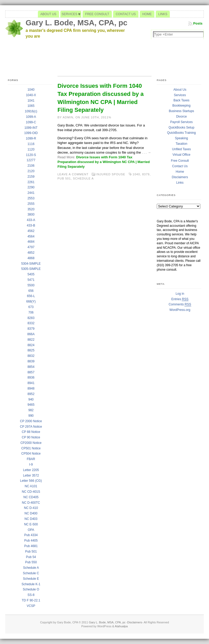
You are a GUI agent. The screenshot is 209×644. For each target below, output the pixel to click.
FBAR (31, 459)
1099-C (31, 122)
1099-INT (31, 128)
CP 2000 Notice (31, 421)
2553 (31, 198)
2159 (31, 177)
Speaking (181, 138)
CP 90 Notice (31, 437)
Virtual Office (181, 155)
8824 (31, 345)
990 (31, 416)
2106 (31, 166)
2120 (31, 171)
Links (180, 183)
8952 (31, 394)
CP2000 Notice (31, 443)
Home (180, 172)
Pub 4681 (31, 546)
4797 (31, 247)
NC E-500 (31, 524)
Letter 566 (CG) (31, 481)
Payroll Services (181, 122)
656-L (31, 296)
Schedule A (31, 568)
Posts (198, 23)
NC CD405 (31, 497)
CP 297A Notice (31, 427)
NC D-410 (31, 508)
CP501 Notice (31, 448)
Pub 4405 (31, 541)
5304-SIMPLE (31, 264)
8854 (31, 367)
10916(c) (31, 111)
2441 (31, 193)
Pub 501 (31, 552)
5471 (31, 280)
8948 (31, 388)
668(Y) (31, 301)
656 (31, 291)
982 (31, 410)
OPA (31, 530)
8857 (31, 372)
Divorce (181, 117)
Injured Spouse (111, 174)
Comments (180, 304)
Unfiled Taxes (182, 149)
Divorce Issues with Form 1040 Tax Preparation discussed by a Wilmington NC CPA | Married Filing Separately (104, 162)
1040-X (31, 95)
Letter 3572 (31, 475)
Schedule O (31, 589)
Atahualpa (121, 626)
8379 (31, 329)
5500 (31, 285)
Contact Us (180, 166)
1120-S (31, 155)
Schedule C (31, 573)
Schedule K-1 (31, 584)
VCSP (31, 606)
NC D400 (31, 513)
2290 (31, 187)
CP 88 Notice (31, 432)
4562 (31, 231)
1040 (31, 90)
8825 (31, 350)
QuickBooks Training (181, 133)
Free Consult (180, 161)
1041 (31, 101)
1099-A (31, 117)
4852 (31, 253)
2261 (31, 182)
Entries (180, 299)
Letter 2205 (31, 470)
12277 (31, 160)
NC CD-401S (31, 492)
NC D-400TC (31, 503)
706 (31, 312)
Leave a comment (73, 174)
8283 (31, 318)
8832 (31, 356)
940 (31, 399)
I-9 (31, 465)
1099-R (31, 138)
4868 (31, 258)
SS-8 (31, 595)
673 (31, 307)
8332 (31, 323)
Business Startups (181, 111)
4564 (31, 236)
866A (31, 334)
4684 (31, 242)
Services (180, 95)
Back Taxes (181, 100)
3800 (31, 214)
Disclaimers (180, 177)
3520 (31, 209)
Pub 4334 (31, 535)
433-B (31, 225)
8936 (31, 378)
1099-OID (31, 133)
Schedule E (31, 579)
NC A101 (31, 486)
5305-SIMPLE (31, 269)
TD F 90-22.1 (31, 600)
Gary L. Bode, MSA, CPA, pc (77, 23)
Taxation (181, 144)
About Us (180, 90)
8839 (31, 361)
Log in (180, 294)
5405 (31, 274)
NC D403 (31, 519)
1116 (31, 144)
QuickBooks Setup (181, 127)
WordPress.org (180, 310)
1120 (31, 149)
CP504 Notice (31, 454)
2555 (31, 204)
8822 (31, 340)
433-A (31, 220)
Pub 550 (31, 562)
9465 (31, 405)
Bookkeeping (181, 106)
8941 (31, 383)
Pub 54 (31, 557)
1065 (31, 106)
